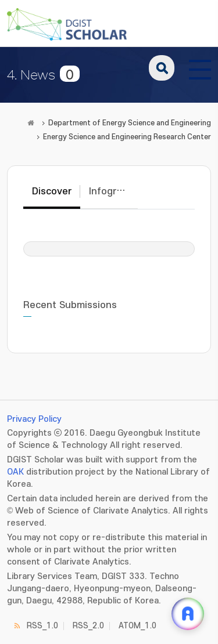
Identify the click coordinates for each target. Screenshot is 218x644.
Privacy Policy (34, 419)
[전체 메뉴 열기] (200, 68)
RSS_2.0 (88, 626)
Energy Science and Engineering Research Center (127, 137)
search (162, 68)
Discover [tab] (52, 191)
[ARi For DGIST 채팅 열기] (188, 614)
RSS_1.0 (42, 626)
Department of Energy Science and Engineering (130, 123)
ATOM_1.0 (137, 626)
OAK (15, 472)
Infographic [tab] (113, 191)
